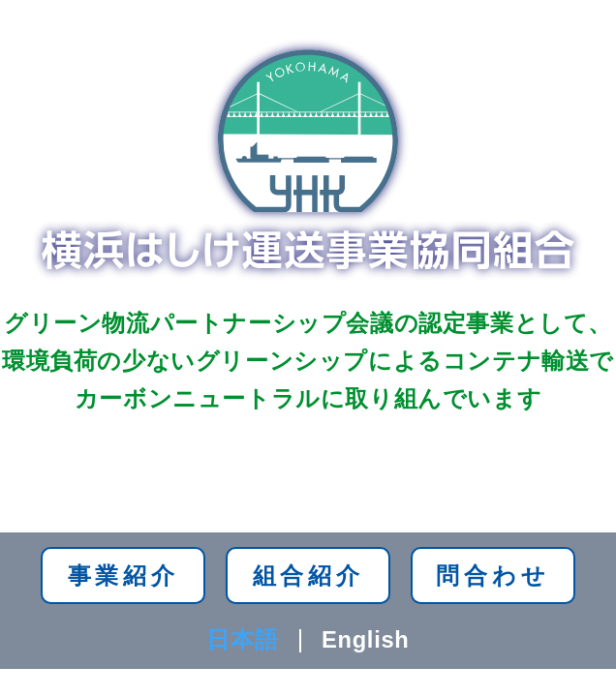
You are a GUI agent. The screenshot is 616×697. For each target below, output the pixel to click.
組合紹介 (308, 576)
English (366, 640)
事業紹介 (123, 576)
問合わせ (493, 576)
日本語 (242, 640)
